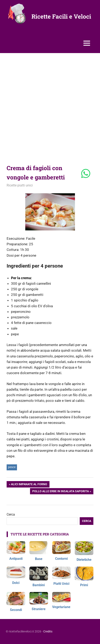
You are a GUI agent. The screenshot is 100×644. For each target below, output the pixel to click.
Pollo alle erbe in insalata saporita (60, 492)
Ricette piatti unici (20, 185)
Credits (48, 631)
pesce (12, 467)
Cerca (11, 514)
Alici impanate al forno (29, 485)
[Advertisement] (50, 105)
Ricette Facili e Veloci (61, 16)
